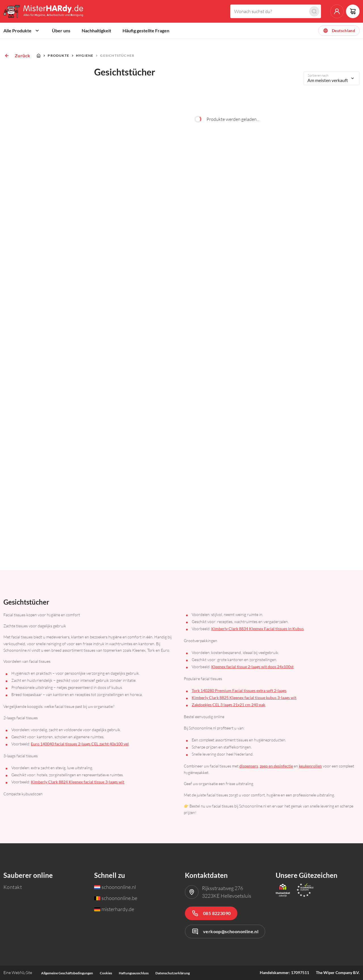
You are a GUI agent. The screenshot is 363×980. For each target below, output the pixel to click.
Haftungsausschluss (134, 973)
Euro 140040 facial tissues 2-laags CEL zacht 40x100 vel (80, 744)
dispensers (249, 766)
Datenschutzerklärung (173, 973)
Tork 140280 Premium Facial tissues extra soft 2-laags (239, 690)
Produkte (58, 55)
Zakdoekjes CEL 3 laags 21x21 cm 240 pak (228, 705)
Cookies (106, 973)
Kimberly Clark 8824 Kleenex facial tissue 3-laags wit (78, 782)
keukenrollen (310, 766)
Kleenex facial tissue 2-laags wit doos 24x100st (252, 667)
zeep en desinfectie (276, 766)
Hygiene (85, 55)
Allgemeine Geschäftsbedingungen (67, 973)
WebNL (18, 972)
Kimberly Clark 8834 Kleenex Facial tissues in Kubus (258, 629)
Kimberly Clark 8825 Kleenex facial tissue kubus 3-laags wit (244, 698)
